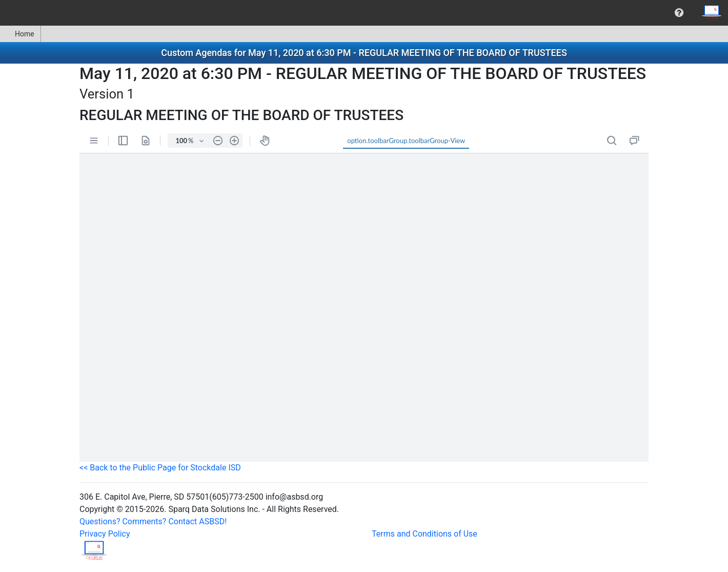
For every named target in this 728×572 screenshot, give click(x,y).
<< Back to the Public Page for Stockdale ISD (160, 468)
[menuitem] (679, 13)
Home (20, 34)
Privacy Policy (105, 534)
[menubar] (364, 13)
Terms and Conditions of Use (424, 534)
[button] (679, 13)
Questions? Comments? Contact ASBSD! (153, 521)
